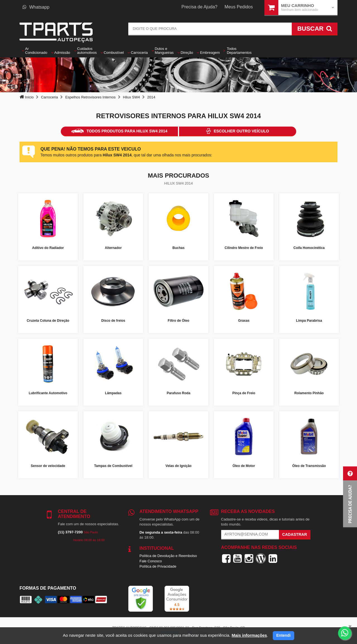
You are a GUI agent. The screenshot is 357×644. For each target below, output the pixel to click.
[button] (350, 497)
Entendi (284, 635)
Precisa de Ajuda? (200, 7)
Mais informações (249, 635)
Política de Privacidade (158, 566)
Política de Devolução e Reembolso (168, 556)
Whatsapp (36, 7)
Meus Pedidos (239, 7)
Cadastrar (295, 534)
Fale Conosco (151, 561)
